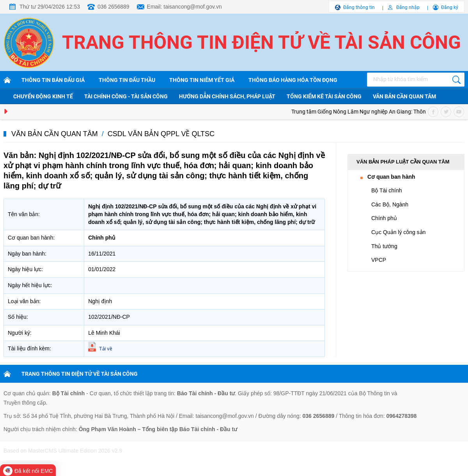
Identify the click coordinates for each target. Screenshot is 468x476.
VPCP (379, 260)
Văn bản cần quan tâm (404, 96)
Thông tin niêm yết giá (202, 80)
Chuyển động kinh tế (43, 96)
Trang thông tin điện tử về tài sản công (261, 42)
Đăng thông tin (359, 7)
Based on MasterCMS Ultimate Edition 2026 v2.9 (63, 451)
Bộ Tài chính (387, 190)
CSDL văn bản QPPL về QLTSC (161, 134)
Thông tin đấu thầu (127, 80)
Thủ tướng (384, 246)
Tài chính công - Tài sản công (126, 96)
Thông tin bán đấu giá (53, 80)
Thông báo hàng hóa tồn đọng (293, 80)
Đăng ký (450, 7)
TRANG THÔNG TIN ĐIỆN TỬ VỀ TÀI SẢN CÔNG (80, 374)
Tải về (105, 349)
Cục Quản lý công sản (398, 232)
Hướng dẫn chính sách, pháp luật (227, 96)
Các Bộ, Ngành (390, 204)
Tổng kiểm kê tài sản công (324, 96)
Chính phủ (384, 218)
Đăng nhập (408, 7)
